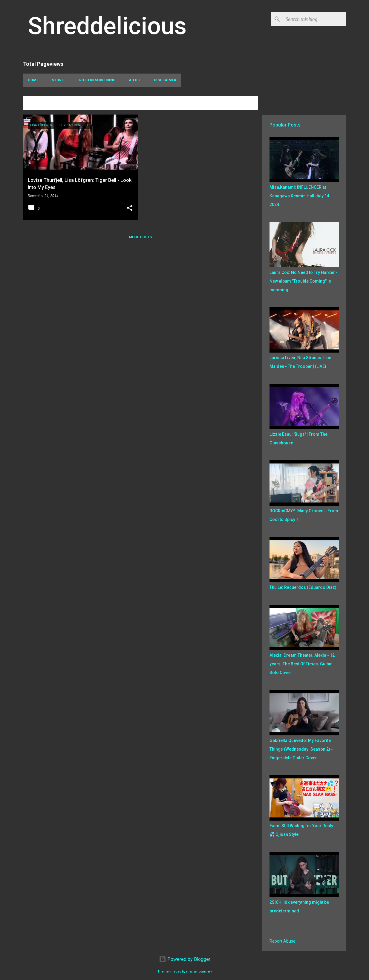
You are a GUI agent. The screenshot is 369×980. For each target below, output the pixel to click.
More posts (141, 237)
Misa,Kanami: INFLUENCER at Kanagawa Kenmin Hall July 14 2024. (299, 196)
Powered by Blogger (185, 959)
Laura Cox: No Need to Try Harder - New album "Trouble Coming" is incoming (304, 281)
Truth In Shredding (96, 80)
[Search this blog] (315, 19)
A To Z (135, 80)
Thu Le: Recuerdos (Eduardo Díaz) (303, 587)
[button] (130, 208)
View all (245, 104)
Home (33, 80)
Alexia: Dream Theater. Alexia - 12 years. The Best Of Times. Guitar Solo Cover (302, 664)
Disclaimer (165, 80)
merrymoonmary (199, 971)
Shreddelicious (107, 26)
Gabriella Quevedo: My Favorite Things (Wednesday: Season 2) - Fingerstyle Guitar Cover (301, 749)
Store (58, 80)
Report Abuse (283, 941)
